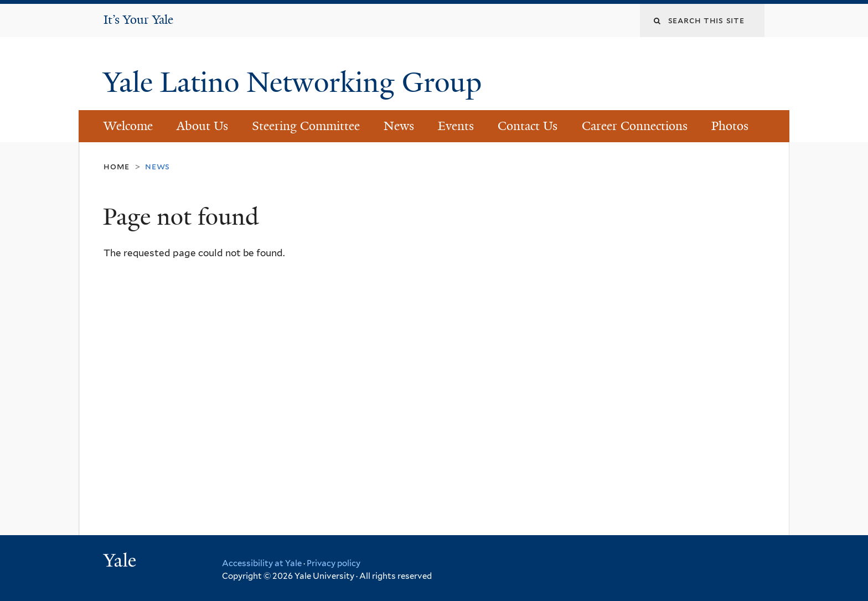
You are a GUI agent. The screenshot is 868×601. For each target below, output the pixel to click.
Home (117, 166)
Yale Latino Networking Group (296, 82)
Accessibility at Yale (262, 563)
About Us (202, 126)
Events (456, 126)
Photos (730, 126)
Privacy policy (334, 563)
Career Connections (635, 126)
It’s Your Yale (138, 20)
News (399, 126)
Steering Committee (306, 126)
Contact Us (528, 126)
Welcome (128, 126)
